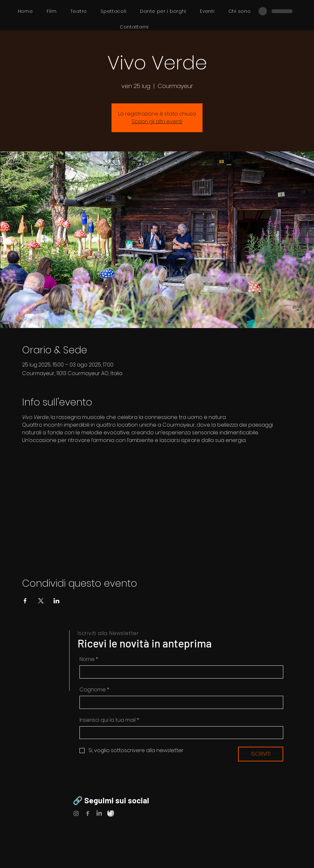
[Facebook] (88, 813)
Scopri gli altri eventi (157, 121)
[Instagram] (76, 813)
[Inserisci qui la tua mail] (179, 733)
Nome (89, 659)
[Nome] (179, 672)
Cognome (94, 690)
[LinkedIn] (99, 813)
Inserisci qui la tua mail (109, 720)
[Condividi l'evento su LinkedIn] (57, 601)
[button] (114, 11)
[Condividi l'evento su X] (41, 601)
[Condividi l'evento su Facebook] (25, 601)
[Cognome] (179, 702)
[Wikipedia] (111, 813)
